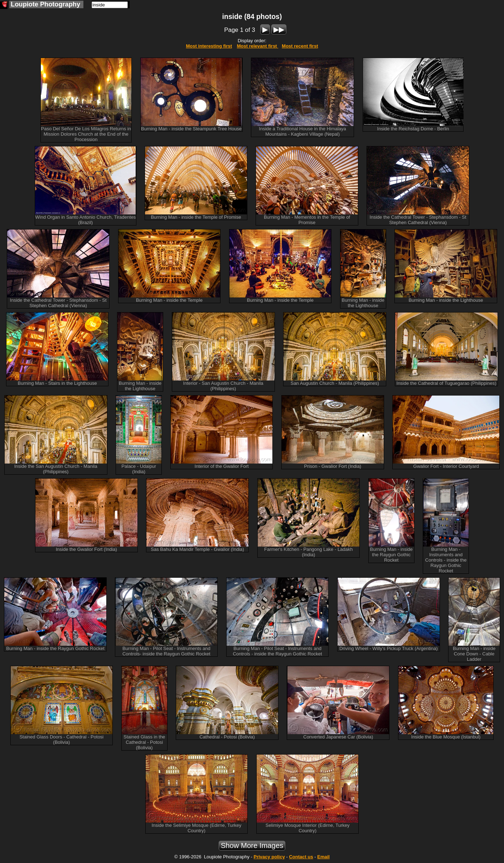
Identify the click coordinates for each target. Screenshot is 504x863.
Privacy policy (269, 857)
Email (323, 857)
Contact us (301, 857)
